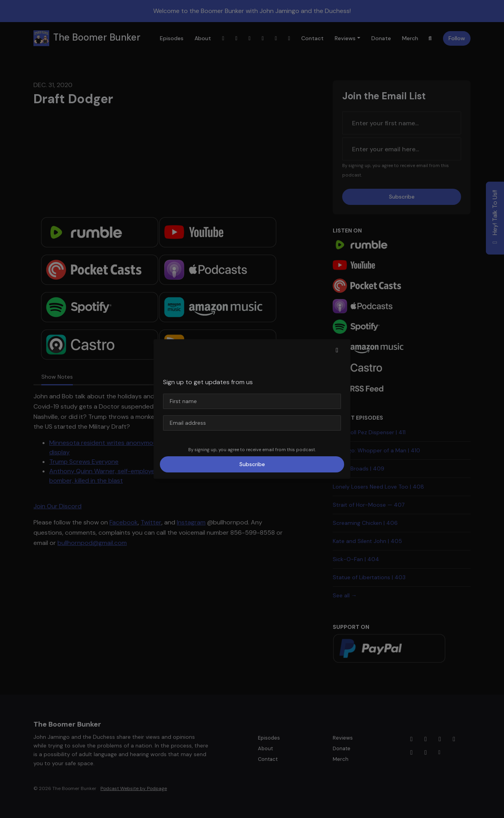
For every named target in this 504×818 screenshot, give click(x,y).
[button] (337, 350)
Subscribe (252, 464)
